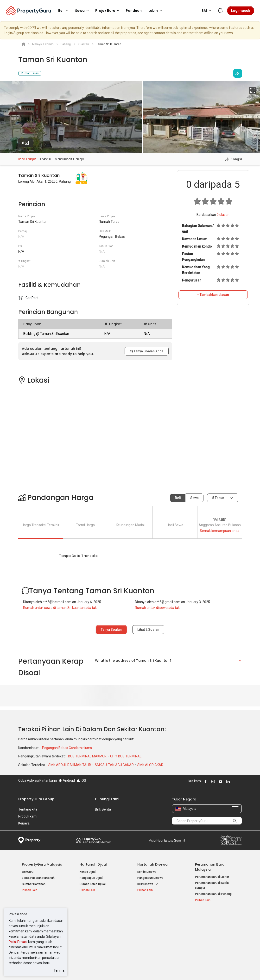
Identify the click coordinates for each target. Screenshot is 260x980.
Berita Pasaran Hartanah (38, 878)
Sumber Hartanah (34, 884)
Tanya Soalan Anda (147, 351)
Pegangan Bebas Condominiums (67, 748)
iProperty (29, 840)
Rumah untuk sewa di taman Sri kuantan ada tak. (60, 608)
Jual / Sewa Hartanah (209, 930)
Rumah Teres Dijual (93, 884)
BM (207, 11)
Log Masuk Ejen (206, 923)
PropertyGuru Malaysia (42, 864)
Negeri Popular (150, 916)
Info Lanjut (27, 159)
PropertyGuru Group (36, 799)
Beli (178, 498)
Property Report (231, 840)
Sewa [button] (83, 11)
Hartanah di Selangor (151, 930)
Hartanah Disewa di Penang (98, 935)
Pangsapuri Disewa (150, 878)
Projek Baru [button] (108, 11)
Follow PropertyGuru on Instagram (213, 781)
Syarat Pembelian (130, 969)
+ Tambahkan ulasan (213, 295)
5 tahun (218, 498)
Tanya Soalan (111, 630)
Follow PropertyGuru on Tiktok (240, 781)
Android (67, 780)
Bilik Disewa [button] (148, 884)
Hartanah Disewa (152, 864)
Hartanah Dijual (93, 864)
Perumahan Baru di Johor (212, 877)
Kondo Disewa (147, 872)
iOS (81, 780)
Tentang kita (28, 809)
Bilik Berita (103, 809)
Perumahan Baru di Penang (213, 894)
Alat (199, 916)
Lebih (156, 11)
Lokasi (46, 159)
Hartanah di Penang (151, 936)
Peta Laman (203, 942)
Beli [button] (64, 11)
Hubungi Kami (107, 799)
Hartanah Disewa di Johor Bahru (101, 941)
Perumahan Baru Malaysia (210, 867)
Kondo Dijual (88, 872)
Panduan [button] (134, 11)
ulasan (223, 215)
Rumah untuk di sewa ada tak (157, 608)
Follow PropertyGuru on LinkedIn (228, 781)
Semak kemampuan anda (220, 531)
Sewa (194, 498)
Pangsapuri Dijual (91, 878)
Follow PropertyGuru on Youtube (221, 781)
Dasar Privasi (101, 969)
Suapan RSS (203, 936)
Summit (167, 840)
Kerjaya (24, 823)
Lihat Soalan (148, 630)
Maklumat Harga (69, 159)
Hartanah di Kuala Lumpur (155, 923)
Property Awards (94, 840)
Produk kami (28, 816)
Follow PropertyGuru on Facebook (206, 781)
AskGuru (28, 872)
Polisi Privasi (18, 942)
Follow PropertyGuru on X (235, 781)
